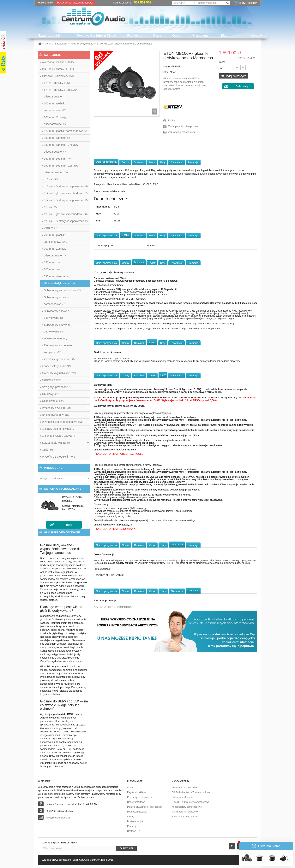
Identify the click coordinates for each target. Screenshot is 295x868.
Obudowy (51, 394)
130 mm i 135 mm (57, 138)
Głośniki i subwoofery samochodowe (190, 802)
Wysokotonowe (55, 338)
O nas (157, 35)
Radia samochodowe (183, 797)
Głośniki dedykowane (60, 283)
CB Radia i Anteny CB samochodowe (191, 792)
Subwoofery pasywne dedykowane (57, 328)
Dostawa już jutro (136, 821)
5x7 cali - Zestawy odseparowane (66, 200)
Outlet (177, 35)
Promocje (134, 35)
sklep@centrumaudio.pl (58, 818)
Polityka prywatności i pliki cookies (145, 807)
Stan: (166, 72)
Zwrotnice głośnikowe (59, 359)
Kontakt (256, 35)
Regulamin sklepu (136, 792)
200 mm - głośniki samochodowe (56, 238)
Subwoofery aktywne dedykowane (56, 314)
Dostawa (139, 162)
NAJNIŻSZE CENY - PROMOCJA (113, 607)
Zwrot (152, 162)
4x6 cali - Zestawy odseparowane (66, 186)
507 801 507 (143, 2)
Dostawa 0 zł (134, 831)
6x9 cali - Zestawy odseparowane (66, 221)
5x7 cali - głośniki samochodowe (66, 193)
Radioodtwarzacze (56, 415)
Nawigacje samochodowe (185, 817)
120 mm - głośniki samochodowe (65, 131)
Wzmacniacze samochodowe (63, 422)
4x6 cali (51, 179)
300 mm (52, 269)
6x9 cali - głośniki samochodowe (66, 214)
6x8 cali (50, 207)
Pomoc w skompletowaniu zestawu (75, 3)
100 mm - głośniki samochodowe (55, 107)
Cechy (125, 162)
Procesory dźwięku (56, 408)
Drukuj (172, 120)
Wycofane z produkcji (58, 457)
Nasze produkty (49, 35)
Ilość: (222, 62)
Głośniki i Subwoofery (59, 76)
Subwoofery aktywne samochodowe (56, 301)
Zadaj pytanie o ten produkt (184, 126)
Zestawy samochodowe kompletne (58, 349)
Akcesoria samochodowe (185, 788)
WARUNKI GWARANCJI (110, 575)
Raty (163, 162)
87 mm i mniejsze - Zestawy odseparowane (61, 93)
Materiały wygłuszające (59, 373)
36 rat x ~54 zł (244, 58)
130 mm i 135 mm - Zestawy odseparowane (61, 148)
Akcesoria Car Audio (58, 62)
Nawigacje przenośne (57, 387)
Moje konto (45, 3)
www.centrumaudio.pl (167, 560)
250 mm (52, 262)
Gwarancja (177, 162)
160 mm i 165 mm (58, 159)
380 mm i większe (57, 276)
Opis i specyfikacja (106, 162)
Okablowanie (53, 401)
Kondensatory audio (56, 366)
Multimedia (51, 380)
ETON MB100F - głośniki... (72, 499)
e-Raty (131, 817)
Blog (224, 35)
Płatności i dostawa (137, 812)
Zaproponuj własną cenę (182, 132)
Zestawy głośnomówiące (59, 429)
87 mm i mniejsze (57, 83)
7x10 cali (51, 228)
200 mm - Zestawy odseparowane (55, 252)
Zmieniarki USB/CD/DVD (59, 436)
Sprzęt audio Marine (57, 443)
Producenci (201, 35)
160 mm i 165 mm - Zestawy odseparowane (61, 169)
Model (167, 66)
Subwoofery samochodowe (63, 290)
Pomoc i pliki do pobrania (140, 797)
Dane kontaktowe (136, 802)
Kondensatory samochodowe (187, 807)
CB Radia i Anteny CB (58, 69)
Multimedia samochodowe (185, 812)
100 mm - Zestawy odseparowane (55, 121)
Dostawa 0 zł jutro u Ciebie (96, 35)
